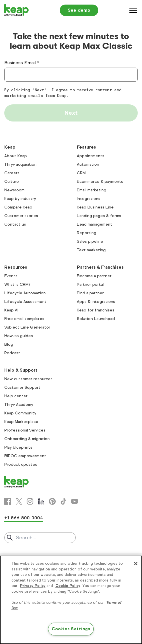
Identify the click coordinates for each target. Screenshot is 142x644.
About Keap (16, 156)
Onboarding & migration (27, 439)
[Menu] (133, 10)
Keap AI (11, 310)
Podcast (12, 353)
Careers (12, 173)
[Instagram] (30, 501)
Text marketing (91, 250)
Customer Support (22, 387)
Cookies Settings (71, 629)
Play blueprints (18, 447)
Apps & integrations (96, 302)
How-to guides (19, 336)
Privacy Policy (33, 586)
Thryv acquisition (20, 164)
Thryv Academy (19, 405)
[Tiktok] (63, 501)
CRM (81, 173)
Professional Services (25, 430)
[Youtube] (75, 501)
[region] (71, 600)
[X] (19, 501)
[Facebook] (8, 501)
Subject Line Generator (27, 327)
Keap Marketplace (21, 422)
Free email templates (24, 319)
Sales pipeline (90, 241)
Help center (16, 396)
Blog (9, 344)
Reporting (87, 233)
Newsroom (14, 190)
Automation (88, 164)
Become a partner (94, 276)
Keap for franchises (96, 310)
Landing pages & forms (99, 216)
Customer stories (21, 216)
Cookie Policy (68, 586)
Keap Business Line (95, 207)
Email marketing (92, 190)
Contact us (15, 224)
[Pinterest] (52, 501)
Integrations (89, 199)
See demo (79, 10)
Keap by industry (20, 199)
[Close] (136, 564)
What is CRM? (17, 284)
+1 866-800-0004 (24, 518)
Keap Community (20, 413)
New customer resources (28, 379)
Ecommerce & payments (100, 182)
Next (71, 113)
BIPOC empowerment (25, 456)
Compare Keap (18, 207)
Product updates (21, 464)
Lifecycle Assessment (25, 302)
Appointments (91, 156)
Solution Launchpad (96, 319)
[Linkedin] (41, 501)
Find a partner (90, 293)
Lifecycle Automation (25, 293)
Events (11, 276)
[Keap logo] (17, 10)
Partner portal (90, 284)
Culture (12, 182)
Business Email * (22, 63)
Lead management (95, 224)
